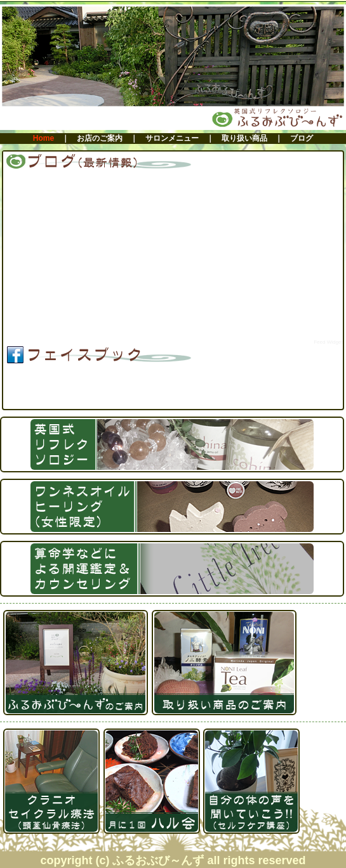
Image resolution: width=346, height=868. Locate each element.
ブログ (302, 138)
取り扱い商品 (244, 138)
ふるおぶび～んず (69, 392)
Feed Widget (328, 342)
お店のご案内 (100, 138)
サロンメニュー (172, 138)
